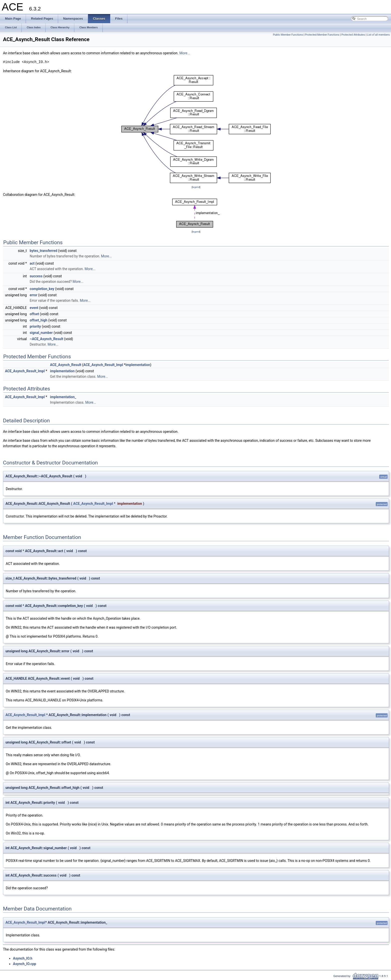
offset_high (39, 320)
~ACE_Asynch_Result (46, 339)
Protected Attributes (353, 35)
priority (35, 326)
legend (196, 187)
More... (185, 53)
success (36, 276)
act (32, 263)
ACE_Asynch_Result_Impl (103, 365)
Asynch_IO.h (23, 958)
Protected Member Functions (322, 35)
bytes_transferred (44, 251)
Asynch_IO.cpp (25, 964)
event (34, 308)
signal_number (41, 333)
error (34, 295)
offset (34, 314)
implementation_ (63, 397)
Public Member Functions (288, 35)
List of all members (378, 35)
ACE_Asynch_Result (65, 365)
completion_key (42, 289)
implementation (138, 365)
